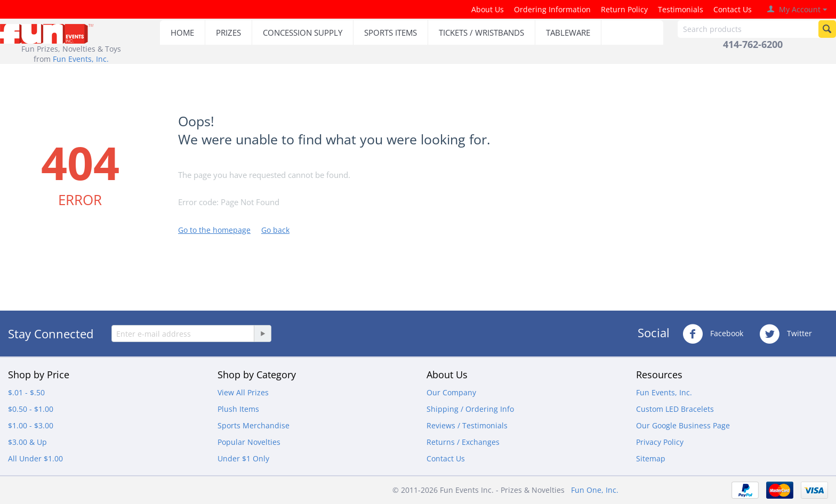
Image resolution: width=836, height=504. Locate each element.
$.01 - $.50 (26, 392)
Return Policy (624, 9)
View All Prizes (243, 392)
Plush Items (238, 409)
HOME (182, 32)
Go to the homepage (214, 230)
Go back (275, 230)
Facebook (713, 334)
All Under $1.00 (35, 458)
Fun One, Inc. (595, 490)
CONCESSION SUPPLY (303, 32)
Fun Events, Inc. (81, 59)
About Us (488, 9)
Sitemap (651, 458)
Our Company (451, 392)
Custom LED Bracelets (675, 409)
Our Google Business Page (683, 425)
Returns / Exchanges (463, 442)
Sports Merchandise (254, 425)
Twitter (786, 334)
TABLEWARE (568, 32)
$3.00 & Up (27, 442)
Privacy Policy (660, 442)
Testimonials (681, 9)
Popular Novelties (249, 442)
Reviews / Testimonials (467, 425)
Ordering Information (552, 9)
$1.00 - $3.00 (31, 425)
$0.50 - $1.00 (31, 409)
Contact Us (733, 9)
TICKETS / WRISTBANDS (481, 32)
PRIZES (228, 32)
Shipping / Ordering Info (470, 409)
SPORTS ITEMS (391, 32)
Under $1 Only (243, 458)
